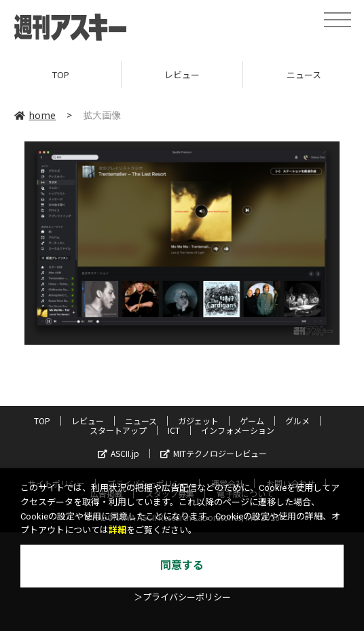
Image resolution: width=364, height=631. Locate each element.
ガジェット (198, 421)
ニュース (141, 421)
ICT (174, 430)
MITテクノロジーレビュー (214, 453)
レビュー (182, 74)
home (35, 115)
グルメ (297, 421)
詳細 (117, 530)
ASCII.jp (119, 453)
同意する (182, 565)
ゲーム (252, 421)
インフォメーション (238, 430)
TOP (61, 74)
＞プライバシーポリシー (182, 597)
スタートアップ (118, 430)
